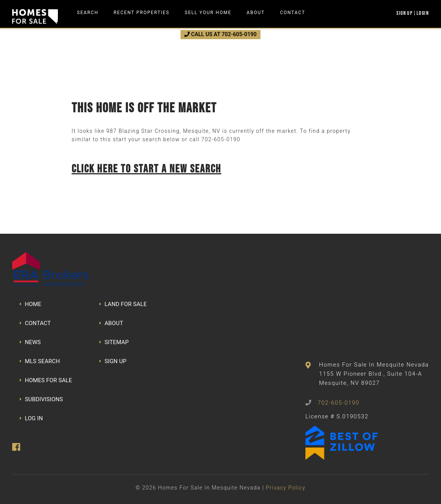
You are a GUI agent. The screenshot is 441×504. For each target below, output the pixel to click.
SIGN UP (113, 361)
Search (88, 13)
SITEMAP (114, 342)
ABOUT (111, 323)
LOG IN (31, 418)
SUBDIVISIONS (41, 399)
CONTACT (35, 323)
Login (423, 13)
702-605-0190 (221, 139)
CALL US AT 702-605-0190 (220, 34)
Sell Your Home (208, 13)
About (256, 13)
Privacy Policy (286, 488)
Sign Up (404, 13)
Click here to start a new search (146, 168)
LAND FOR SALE (123, 304)
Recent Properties (141, 13)
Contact (292, 13)
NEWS (30, 342)
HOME (30, 304)
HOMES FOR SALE (46, 380)
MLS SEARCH (40, 361)
